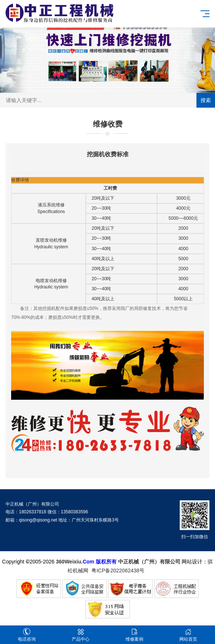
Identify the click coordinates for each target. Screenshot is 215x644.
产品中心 (81, 635)
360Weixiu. (69, 562)
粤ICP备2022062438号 (119, 571)
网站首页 (188, 635)
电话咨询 (27, 635)
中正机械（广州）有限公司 (149, 562)
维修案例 (135, 635)
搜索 (206, 100)
